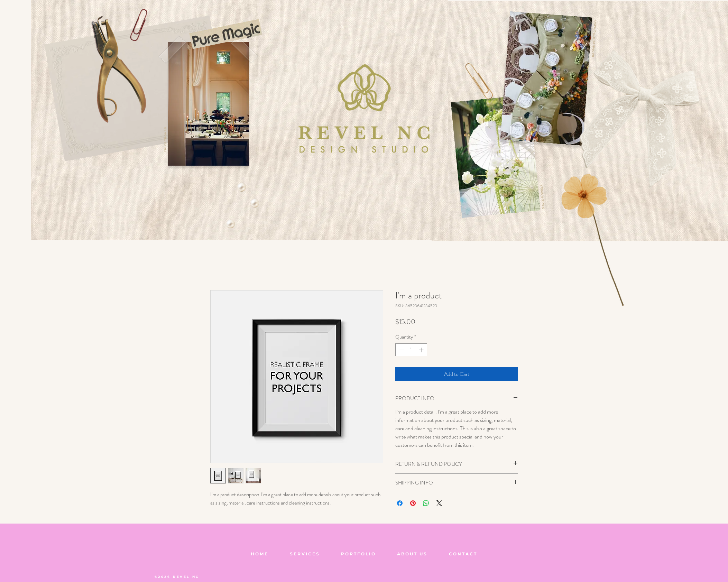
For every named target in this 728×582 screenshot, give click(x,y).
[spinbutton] (411, 350)
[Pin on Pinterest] (413, 503)
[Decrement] (401, 350)
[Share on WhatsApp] (426, 503)
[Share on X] (439, 503)
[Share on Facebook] (400, 503)
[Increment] (422, 350)
